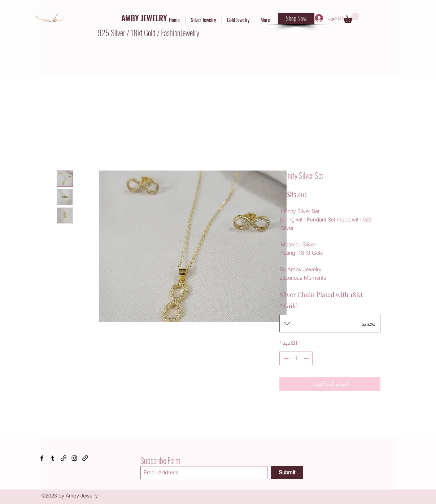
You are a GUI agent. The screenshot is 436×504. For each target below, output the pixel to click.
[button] (351, 18)
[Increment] (285, 359)
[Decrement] (307, 359)
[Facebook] (42, 458)
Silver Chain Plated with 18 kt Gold (321, 300)
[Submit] (287, 472)
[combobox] (330, 324)
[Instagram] (74, 458)
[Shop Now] (296, 18)
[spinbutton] (296, 359)
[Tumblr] (53, 458)
